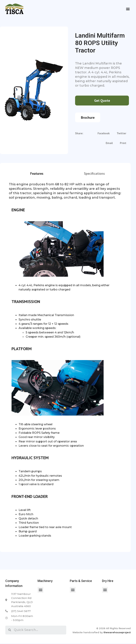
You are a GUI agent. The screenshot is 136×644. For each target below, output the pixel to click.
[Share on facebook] (104, 134)
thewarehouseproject (117, 633)
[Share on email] (109, 144)
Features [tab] (37, 174)
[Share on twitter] (121, 134)
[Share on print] (123, 144)
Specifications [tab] (94, 174)
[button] (128, 9)
